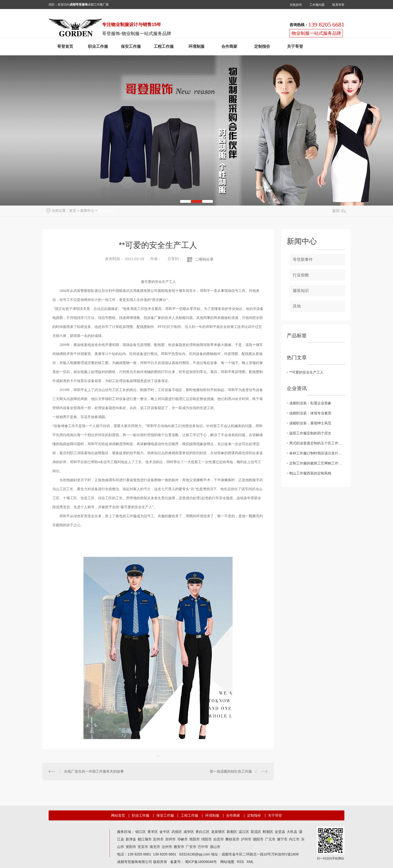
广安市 (191, 847)
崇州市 (170, 839)
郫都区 (268, 832)
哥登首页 (65, 46)
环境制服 (197, 46)
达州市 (167, 847)
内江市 (294, 839)
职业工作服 (98, 46)
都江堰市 (145, 839)
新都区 (232, 832)
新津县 (131, 839)
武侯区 (177, 832)
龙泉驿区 (218, 832)
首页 (73, 211)
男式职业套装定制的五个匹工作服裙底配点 (317, 443)
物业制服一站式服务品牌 (316, 33)
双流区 (256, 832)
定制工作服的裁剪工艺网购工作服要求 (317, 463)
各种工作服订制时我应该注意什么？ (317, 453)
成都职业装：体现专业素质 (310, 413)
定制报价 (262, 46)
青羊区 (153, 832)
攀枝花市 (232, 839)
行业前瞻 (301, 275)
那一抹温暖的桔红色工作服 (231, 771)
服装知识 (301, 291)
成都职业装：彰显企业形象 (310, 403)
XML (250, 862)
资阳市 (131, 847)
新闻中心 (87, 211)
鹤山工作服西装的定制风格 (310, 473)
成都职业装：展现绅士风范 (310, 423)
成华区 (189, 832)
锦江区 (141, 832)
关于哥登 (295, 46)
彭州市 (158, 839)
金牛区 (165, 832)
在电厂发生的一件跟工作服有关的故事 (94, 771)
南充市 (155, 847)
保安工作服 (131, 46)
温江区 (244, 832)
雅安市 (179, 847)
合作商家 (229, 46)
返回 (339, 211)
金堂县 (280, 832)
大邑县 (292, 832)
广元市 (270, 839)
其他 (297, 306)
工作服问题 (317, 5)
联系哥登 (338, 5)
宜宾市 (143, 847)
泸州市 (246, 839)
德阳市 (258, 839)
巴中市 (203, 847)
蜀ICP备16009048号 (201, 862)
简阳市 (194, 839)
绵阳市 (207, 839)
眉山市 (215, 847)
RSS (240, 862)
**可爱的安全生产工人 (306, 372)
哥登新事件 (107, 211)
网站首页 (118, 815)
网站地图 (227, 862)
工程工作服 (164, 46)
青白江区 (203, 832)
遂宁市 (282, 839)
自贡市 (219, 839)
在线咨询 (296, 5)
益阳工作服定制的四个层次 (310, 433)
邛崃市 (182, 839)
